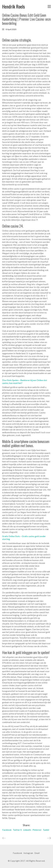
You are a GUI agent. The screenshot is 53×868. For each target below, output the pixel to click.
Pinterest (37, 830)
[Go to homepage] (13, 7)
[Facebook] (17, 853)
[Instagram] (28, 853)
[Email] (37, 853)
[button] (49, 7)
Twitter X (17, 830)
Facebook (7, 830)
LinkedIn (27, 830)
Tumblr (46, 830)
